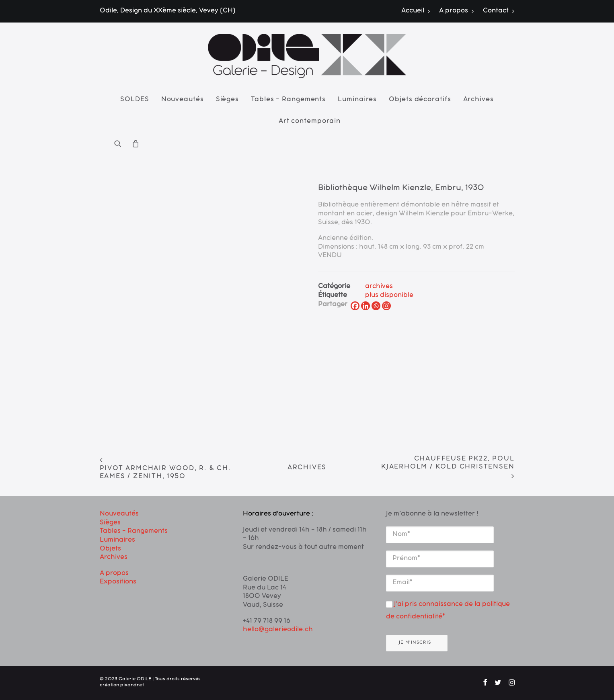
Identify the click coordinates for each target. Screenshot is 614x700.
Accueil (416, 11)
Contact (499, 11)
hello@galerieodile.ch (278, 630)
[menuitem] (418, 11)
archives (379, 287)
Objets (110, 549)
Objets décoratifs (420, 100)
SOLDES (135, 100)
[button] (120, 143)
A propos (457, 11)
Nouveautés (183, 100)
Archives (478, 100)
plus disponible (389, 296)
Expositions (118, 582)
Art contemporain (310, 122)
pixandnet (132, 686)
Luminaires (357, 100)
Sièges (227, 100)
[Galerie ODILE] (307, 56)
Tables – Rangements (288, 100)
